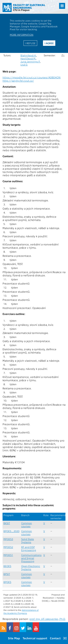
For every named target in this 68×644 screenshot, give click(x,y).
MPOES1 (8, 555)
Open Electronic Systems (31, 568)
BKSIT (7, 523)
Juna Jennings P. (30, 61)
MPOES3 (8, 539)
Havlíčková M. (28, 58)
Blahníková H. (28, 55)
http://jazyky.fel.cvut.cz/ (18, 81)
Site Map (14, 638)
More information (22, 35)
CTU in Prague (21, 10)
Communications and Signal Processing (31, 558)
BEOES (7, 566)
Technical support (35, 638)
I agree (49, 43)
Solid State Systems (28, 541)
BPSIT (7, 574)
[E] (65, 638)
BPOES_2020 (11, 531)
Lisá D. (24, 65)
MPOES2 (8, 547)
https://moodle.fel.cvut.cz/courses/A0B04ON (32, 77)
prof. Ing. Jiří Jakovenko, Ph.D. (47, 619)
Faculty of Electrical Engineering (29, 6)
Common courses (27, 525)
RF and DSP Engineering (29, 549)
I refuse (30, 43)
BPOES (7, 582)
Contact (55, 638)
